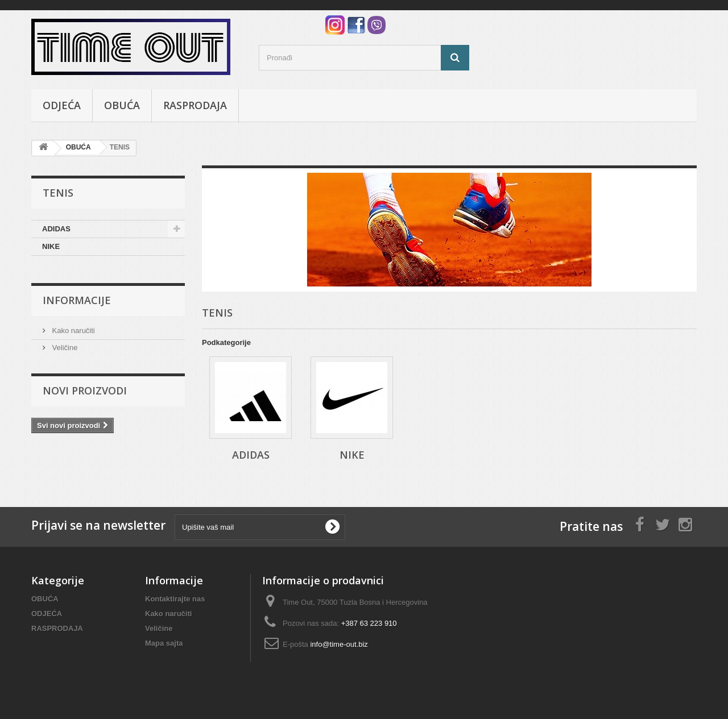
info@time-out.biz (339, 644)
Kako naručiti (73, 331)
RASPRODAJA (195, 105)
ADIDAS (56, 229)
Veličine (64, 348)
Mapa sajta (164, 643)
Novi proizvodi (85, 390)
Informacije (77, 300)
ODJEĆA (62, 105)
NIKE (51, 246)
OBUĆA (122, 105)
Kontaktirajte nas (175, 599)
